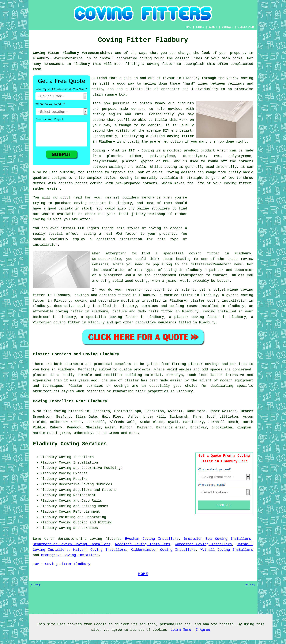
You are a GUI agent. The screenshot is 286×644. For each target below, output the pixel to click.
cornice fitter (178, 295)
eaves (157, 172)
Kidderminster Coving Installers (163, 550)
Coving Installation (78, 463)
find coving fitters (63, 411)
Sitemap (36, 585)
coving (171, 167)
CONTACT (227, 27)
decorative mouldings (119, 301)
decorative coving (72, 306)
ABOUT (213, 27)
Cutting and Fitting (93, 522)
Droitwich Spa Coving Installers (218, 539)
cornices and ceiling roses (169, 306)
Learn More (181, 630)
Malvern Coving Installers (100, 550)
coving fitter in (127, 317)
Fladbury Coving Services (70, 444)
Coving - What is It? (114, 151)
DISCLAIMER (246, 27)
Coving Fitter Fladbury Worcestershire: (73, 53)
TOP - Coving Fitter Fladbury (62, 564)
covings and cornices (95, 295)
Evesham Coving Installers (152, 539)
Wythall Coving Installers (227, 550)
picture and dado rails (135, 311)
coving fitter (237, 183)
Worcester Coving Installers (203, 544)
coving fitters (105, 539)
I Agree (203, 630)
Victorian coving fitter (56, 322)
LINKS (200, 27)
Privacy (250, 585)
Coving (126, 178)
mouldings (167, 322)
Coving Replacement (77, 495)
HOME (188, 27)
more (133, 433)
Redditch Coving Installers (143, 544)
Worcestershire (72, 539)
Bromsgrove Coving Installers (70, 555)
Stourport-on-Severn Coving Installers (72, 544)
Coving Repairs (73, 479)
